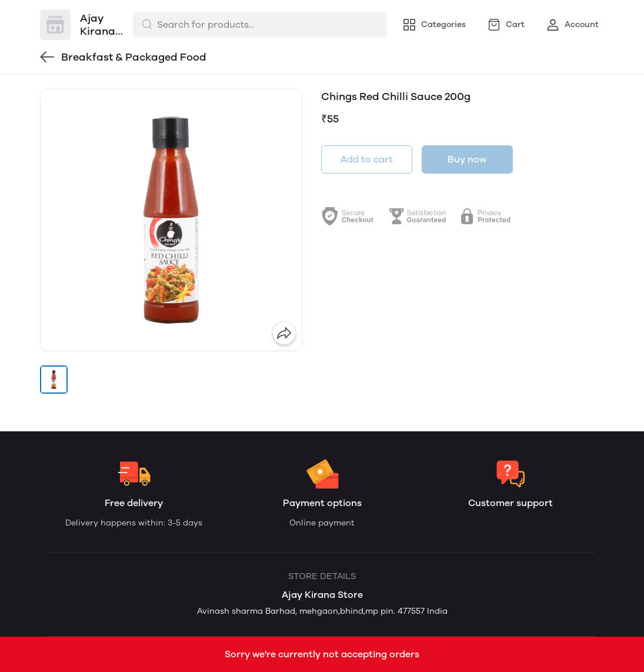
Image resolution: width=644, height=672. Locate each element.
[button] (54, 380)
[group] (171, 220)
